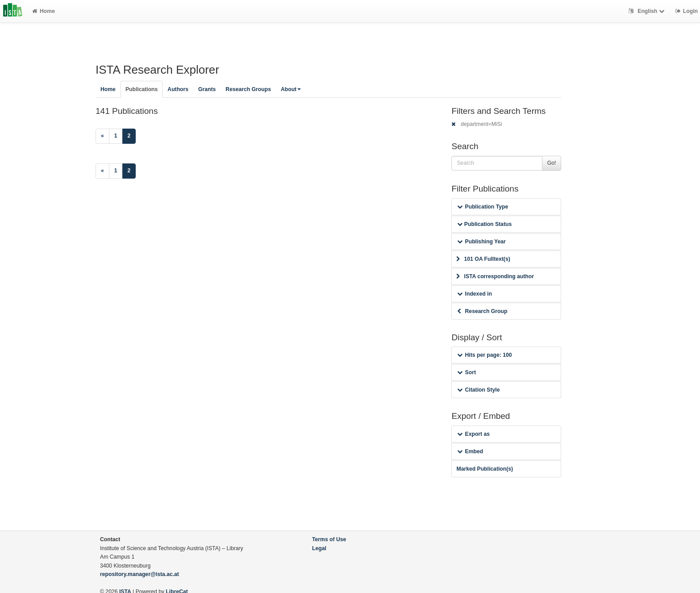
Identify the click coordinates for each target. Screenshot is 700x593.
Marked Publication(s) (485, 469)
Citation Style (478, 390)
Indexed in (474, 294)
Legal (319, 548)
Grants (207, 89)
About (291, 89)
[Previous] (102, 136)
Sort (466, 372)
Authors (178, 89)
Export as (473, 434)
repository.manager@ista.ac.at (140, 574)
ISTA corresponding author (495, 276)
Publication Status (484, 224)
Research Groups (248, 89)
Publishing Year (481, 242)
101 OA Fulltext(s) (483, 259)
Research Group (482, 311)
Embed (470, 451)
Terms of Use (329, 539)
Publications (142, 89)
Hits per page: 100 (484, 355)
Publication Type (483, 207)
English (648, 11)
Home (44, 11)
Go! (552, 163)
